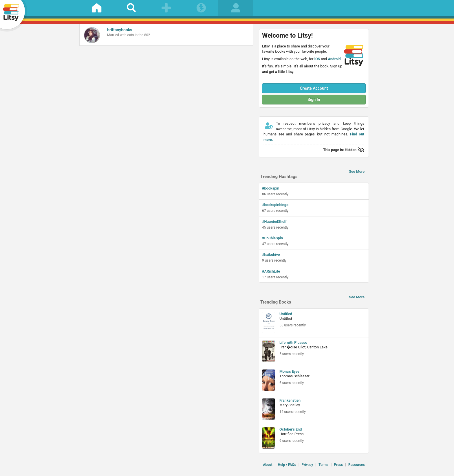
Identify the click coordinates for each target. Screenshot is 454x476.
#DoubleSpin (272, 238)
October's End (291, 429)
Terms (323, 465)
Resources (357, 465)
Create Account (314, 88)
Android (334, 59)
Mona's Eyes (289, 371)
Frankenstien (290, 400)
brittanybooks (120, 30)
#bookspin (271, 188)
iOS (317, 59)
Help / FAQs (287, 465)
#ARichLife (271, 271)
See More (357, 171)
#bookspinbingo (275, 205)
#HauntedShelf (274, 222)
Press (338, 465)
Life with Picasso (293, 342)
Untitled (286, 314)
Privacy (307, 465)
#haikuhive (271, 254)
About (268, 465)
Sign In (314, 100)
